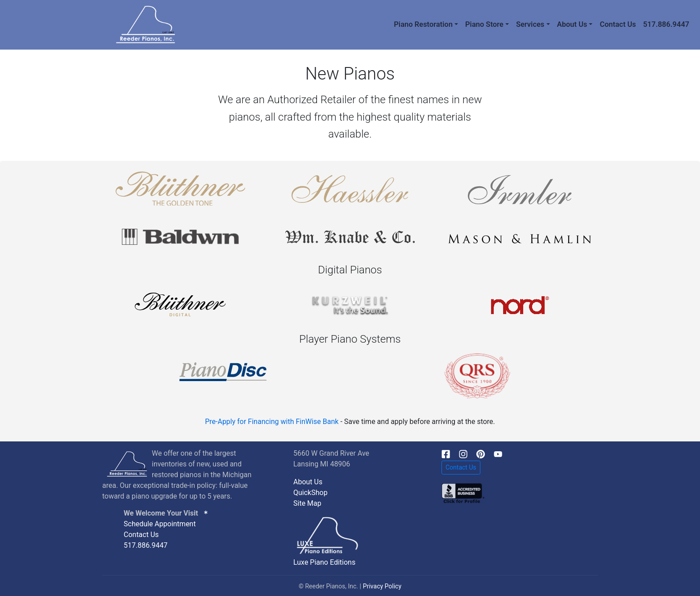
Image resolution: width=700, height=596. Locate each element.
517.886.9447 (666, 24)
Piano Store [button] (484, 24)
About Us (308, 482)
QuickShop (310, 493)
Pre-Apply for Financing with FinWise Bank (272, 422)
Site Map (307, 503)
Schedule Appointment (160, 524)
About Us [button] (572, 24)
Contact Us (618, 24)
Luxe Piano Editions (324, 562)
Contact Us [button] (461, 467)
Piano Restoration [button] (423, 24)
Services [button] (530, 24)
